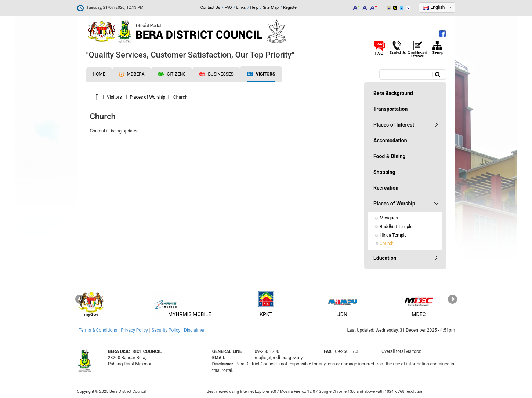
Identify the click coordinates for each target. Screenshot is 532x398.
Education (385, 258)
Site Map (271, 8)
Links (241, 8)
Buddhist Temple (396, 227)
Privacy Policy (134, 330)
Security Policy (166, 330)
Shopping (384, 172)
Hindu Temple (393, 235)
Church (387, 244)
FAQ (228, 8)
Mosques (389, 218)
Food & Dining (390, 156)
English (438, 7)
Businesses (216, 74)
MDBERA (132, 74)
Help (254, 8)
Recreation (386, 188)
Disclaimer (194, 330)
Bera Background (393, 93)
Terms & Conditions (98, 330)
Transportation (390, 109)
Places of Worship (147, 97)
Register (290, 8)
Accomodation (390, 140)
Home (99, 74)
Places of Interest (394, 125)
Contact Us (210, 8)
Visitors (261, 74)
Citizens (172, 74)
